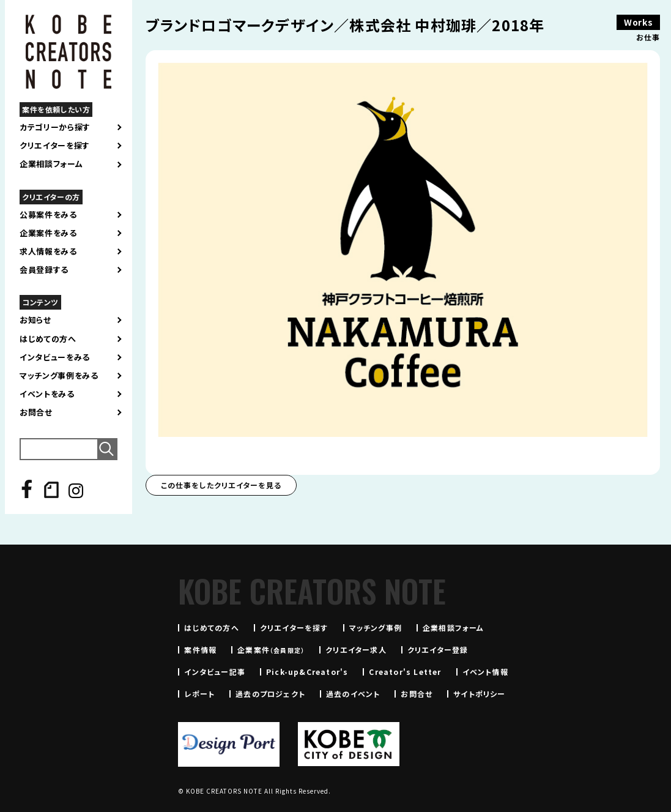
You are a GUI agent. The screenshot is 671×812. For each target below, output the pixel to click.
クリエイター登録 (438, 650)
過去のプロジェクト (270, 694)
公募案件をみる (48, 215)
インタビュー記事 (215, 672)
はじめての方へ (48, 339)
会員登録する (44, 270)
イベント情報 (485, 672)
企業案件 (271, 650)
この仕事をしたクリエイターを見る (221, 485)
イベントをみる (47, 394)
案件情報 (200, 650)
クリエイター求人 (356, 650)
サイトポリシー (479, 694)
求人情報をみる (48, 251)
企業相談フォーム (51, 164)
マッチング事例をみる (59, 376)
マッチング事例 (376, 628)
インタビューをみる (55, 357)
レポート (199, 694)
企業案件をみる (48, 233)
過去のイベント (353, 694)
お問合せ (36, 412)
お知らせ (35, 320)
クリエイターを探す (55, 146)
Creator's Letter (405, 672)
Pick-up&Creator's (307, 672)
